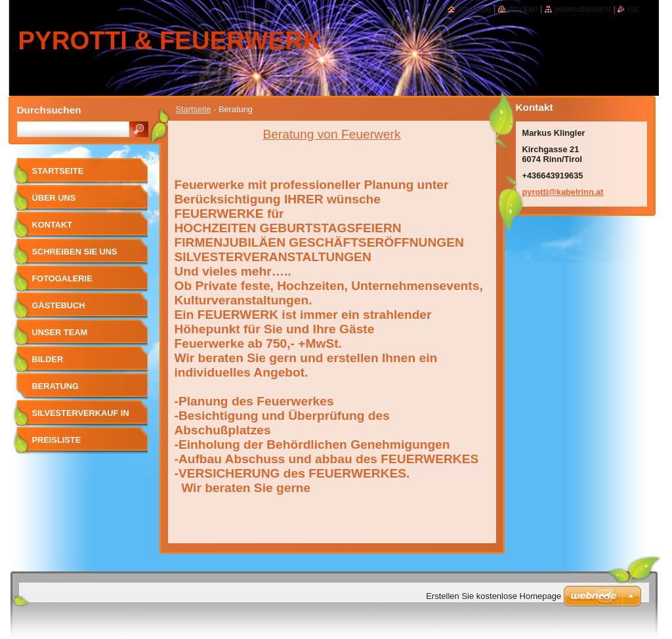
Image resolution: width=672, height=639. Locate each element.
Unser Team (60, 332)
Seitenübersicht (583, 9)
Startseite (194, 109)
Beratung (56, 386)
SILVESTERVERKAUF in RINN (81, 418)
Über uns (54, 198)
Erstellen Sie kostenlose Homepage (493, 596)
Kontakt (52, 225)
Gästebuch (59, 305)
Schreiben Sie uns (75, 252)
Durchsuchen (49, 110)
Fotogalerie (62, 278)
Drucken (523, 9)
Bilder (48, 359)
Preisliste (57, 440)
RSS (633, 9)
